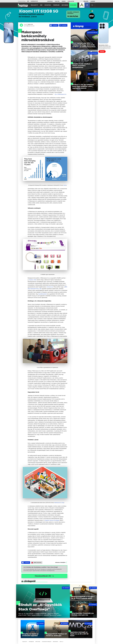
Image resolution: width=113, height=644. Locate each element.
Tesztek (57, 1)
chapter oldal (32, 280)
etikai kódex (38, 642)
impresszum (25, 642)
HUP (28, 1)
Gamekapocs (34, 1)
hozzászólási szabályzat (47, 642)
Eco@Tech (48, 5)
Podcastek (71, 1)
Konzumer (73, 5)
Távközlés (56, 5)
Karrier (93, 1)
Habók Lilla (30, 24)
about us (61, 642)
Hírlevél (86, 1)
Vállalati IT (34, 5)
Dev (41, 5)
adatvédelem (55, 642)
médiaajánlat (31, 642)
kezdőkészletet (43, 294)
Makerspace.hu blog (59, 503)
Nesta (65, 185)
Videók (64, 1)
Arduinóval (50, 287)
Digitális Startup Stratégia (52, 520)
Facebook (54, 25)
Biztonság (65, 5)
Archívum (50, 1)
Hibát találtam (36, 563)
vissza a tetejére (60, 562)
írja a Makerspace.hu (60, 94)
